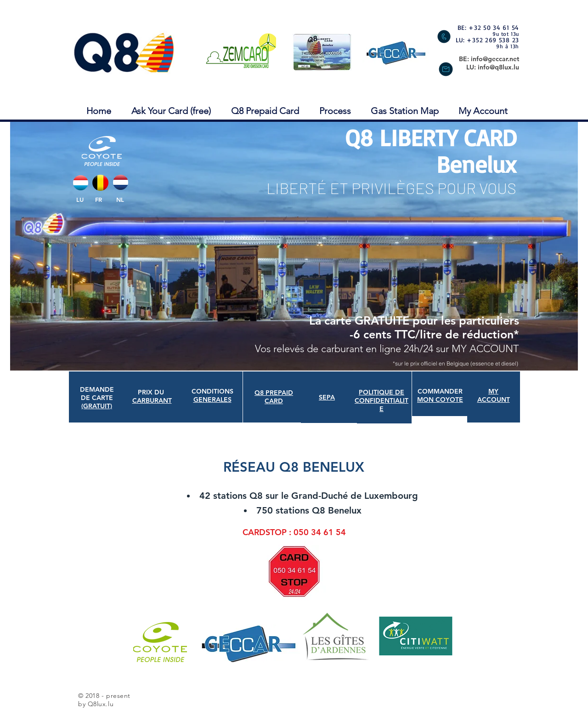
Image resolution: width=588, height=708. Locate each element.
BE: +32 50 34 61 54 (488, 27)
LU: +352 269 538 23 (487, 40)
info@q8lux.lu (498, 67)
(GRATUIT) (97, 406)
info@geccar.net (495, 59)
